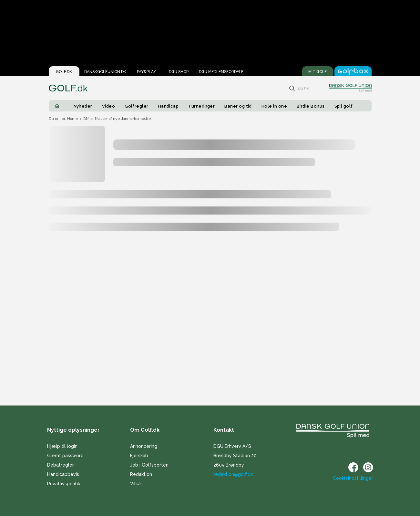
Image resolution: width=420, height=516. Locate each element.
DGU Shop (179, 72)
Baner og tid (238, 106)
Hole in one (274, 106)
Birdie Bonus (311, 106)
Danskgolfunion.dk (105, 72)
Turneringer (201, 106)
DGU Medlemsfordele (221, 72)
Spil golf (344, 106)
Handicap (169, 106)
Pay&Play (146, 72)
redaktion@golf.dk (233, 474)
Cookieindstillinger (353, 478)
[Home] (57, 106)
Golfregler (137, 106)
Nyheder (83, 106)
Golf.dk (64, 72)
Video (108, 106)
